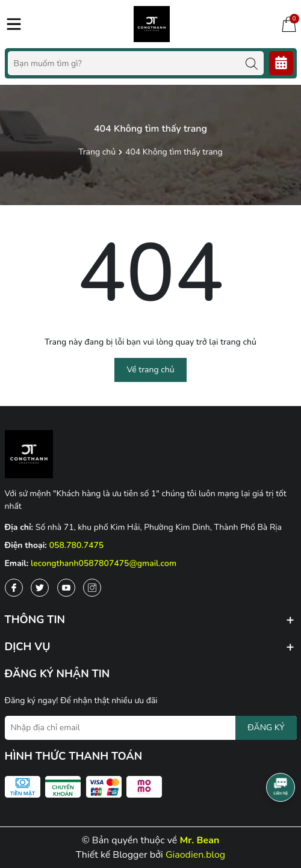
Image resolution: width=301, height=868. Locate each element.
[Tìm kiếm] (252, 63)
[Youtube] (66, 588)
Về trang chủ (150, 370)
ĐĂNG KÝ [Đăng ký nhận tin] (266, 728)
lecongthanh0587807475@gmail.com (104, 563)
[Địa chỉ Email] (151, 728)
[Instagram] (92, 588)
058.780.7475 (77, 545)
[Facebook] (14, 588)
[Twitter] (40, 588)
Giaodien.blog (195, 855)
